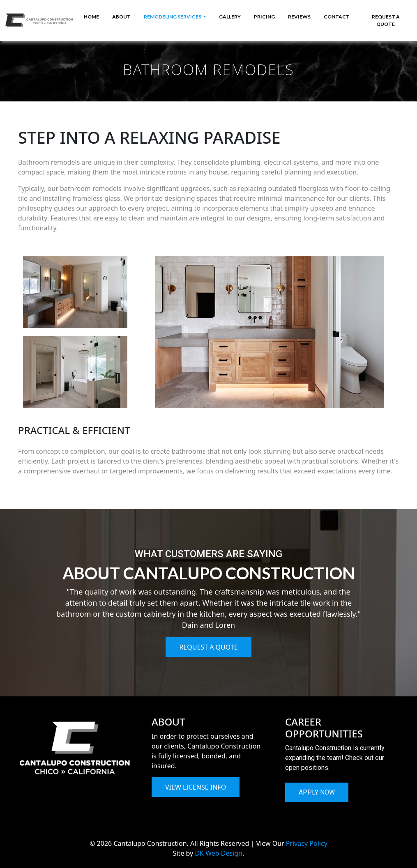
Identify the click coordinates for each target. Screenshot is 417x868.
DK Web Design (219, 853)
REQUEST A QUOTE (386, 20)
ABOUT (121, 17)
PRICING (264, 17)
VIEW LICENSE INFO (196, 787)
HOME (91, 17)
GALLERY (230, 17)
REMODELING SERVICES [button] (173, 17)
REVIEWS (299, 17)
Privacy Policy (307, 843)
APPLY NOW (317, 792)
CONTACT (337, 17)
